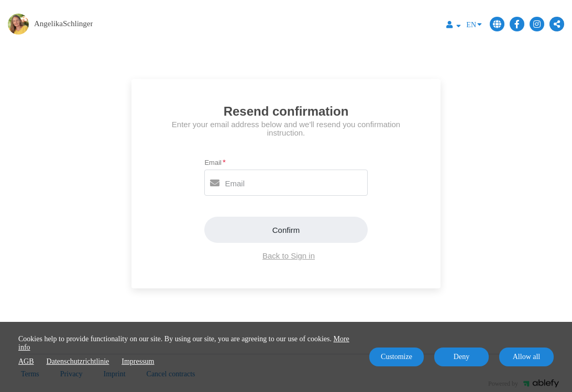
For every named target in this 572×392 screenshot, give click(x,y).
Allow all (527, 357)
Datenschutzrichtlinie (78, 361)
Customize (397, 357)
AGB (26, 361)
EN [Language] (474, 24)
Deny (461, 357)
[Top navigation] (454, 26)
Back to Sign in (289, 256)
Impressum (138, 361)
